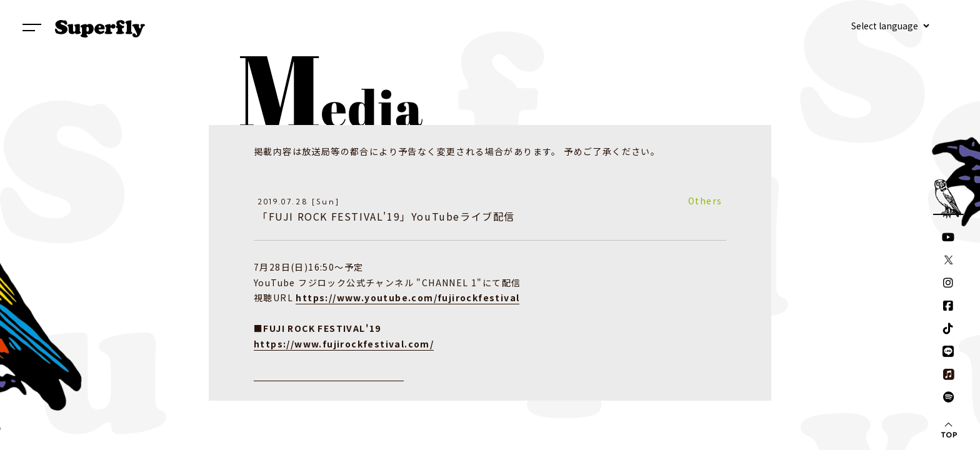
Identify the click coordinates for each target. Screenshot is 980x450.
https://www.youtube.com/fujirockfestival (407, 297)
